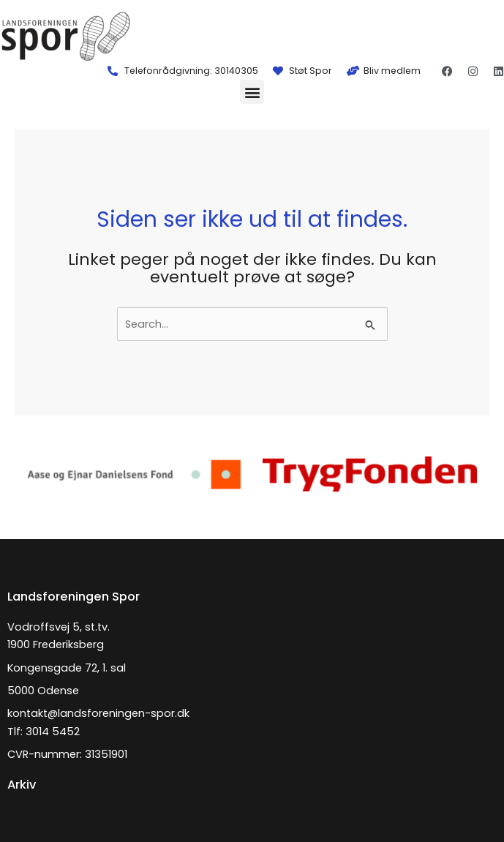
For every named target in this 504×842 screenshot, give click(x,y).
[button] (252, 92)
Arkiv (22, 785)
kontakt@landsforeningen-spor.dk (98, 713)
